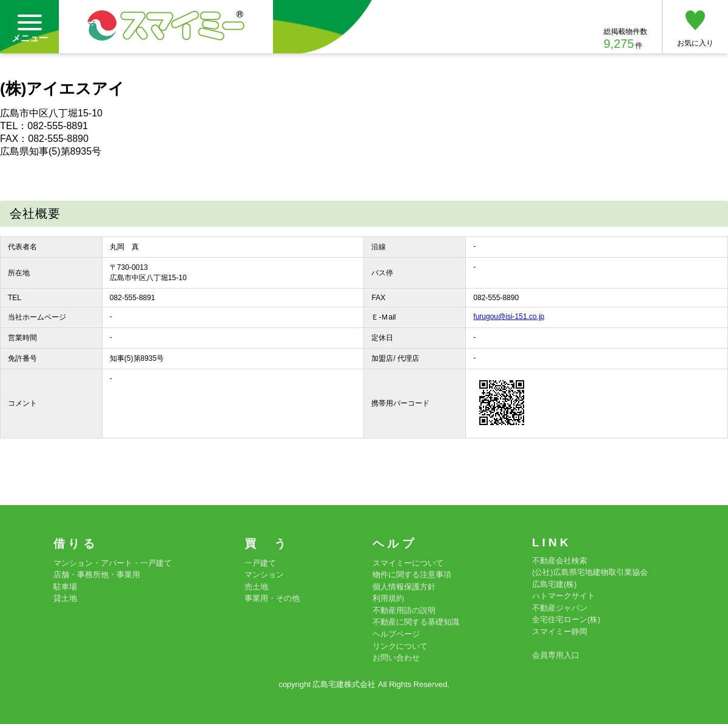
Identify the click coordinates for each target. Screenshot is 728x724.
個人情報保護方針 (404, 587)
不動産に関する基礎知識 (416, 622)
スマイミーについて (408, 563)
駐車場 (65, 587)
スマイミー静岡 (560, 632)
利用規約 (388, 598)
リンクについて (400, 646)
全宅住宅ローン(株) (566, 619)
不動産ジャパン (560, 608)
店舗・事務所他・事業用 (97, 575)
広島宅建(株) (554, 584)
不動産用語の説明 (404, 610)
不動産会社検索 (560, 561)
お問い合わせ (396, 658)
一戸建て (260, 563)
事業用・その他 (272, 598)
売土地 (256, 587)
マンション (264, 575)
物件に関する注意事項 (412, 575)
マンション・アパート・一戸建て (113, 563)
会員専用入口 (556, 655)
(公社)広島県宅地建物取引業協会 (590, 572)
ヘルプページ (396, 634)
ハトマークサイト (564, 596)
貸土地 (65, 598)
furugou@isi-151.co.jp (509, 317)
